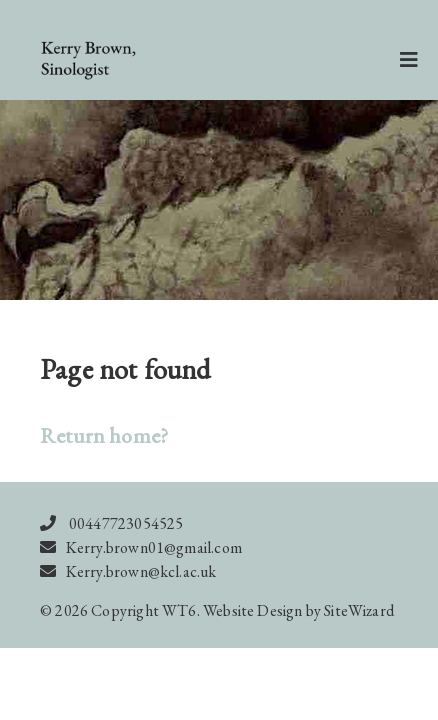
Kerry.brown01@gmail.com (154, 547)
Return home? (104, 435)
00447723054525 (126, 523)
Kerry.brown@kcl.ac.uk (141, 571)
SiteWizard (359, 610)
